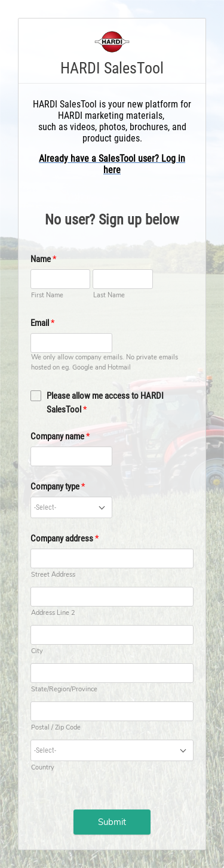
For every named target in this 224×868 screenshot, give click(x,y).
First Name (47, 295)
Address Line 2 (53, 613)
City (37, 651)
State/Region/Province (64, 689)
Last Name (109, 295)
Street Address (53, 575)
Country (43, 767)
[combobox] (71, 507)
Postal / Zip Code (56, 727)
